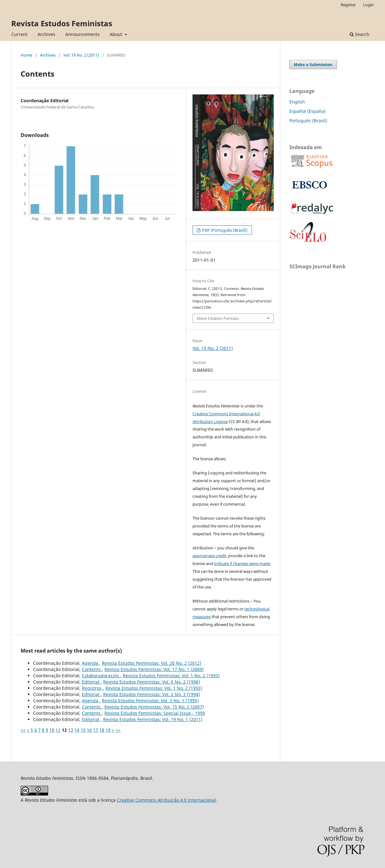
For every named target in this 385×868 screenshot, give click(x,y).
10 (52, 730)
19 (108, 730)
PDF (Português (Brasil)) (224, 230)
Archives (46, 34)
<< (23, 730)
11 (58, 730)
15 (83, 730)
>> (118, 730)
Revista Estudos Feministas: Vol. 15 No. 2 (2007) (154, 707)
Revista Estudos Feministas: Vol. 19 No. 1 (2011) (153, 719)
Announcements (82, 34)
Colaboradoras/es (101, 676)
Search (360, 34)
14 (77, 730)
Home (26, 55)
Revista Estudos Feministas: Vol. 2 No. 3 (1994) (152, 694)
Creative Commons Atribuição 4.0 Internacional (166, 800)
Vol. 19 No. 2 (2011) (81, 55)
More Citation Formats (218, 318)
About (117, 34)
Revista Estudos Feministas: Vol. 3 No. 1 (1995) (150, 701)
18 (102, 730)
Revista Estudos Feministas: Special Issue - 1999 (155, 713)
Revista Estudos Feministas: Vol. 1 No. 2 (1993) (171, 676)
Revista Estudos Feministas (62, 23)
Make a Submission (313, 64)
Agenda (91, 663)
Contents (92, 669)
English (297, 102)
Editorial (91, 682)
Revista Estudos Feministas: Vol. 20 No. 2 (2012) (152, 663)
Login (368, 5)
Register (348, 5)
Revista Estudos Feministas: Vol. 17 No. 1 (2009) (154, 669)
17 (96, 730)
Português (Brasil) (308, 121)
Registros (92, 688)
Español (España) (307, 111)
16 (89, 730)
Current (19, 34)
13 (71, 730)
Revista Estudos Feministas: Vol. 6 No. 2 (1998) (152, 682)
